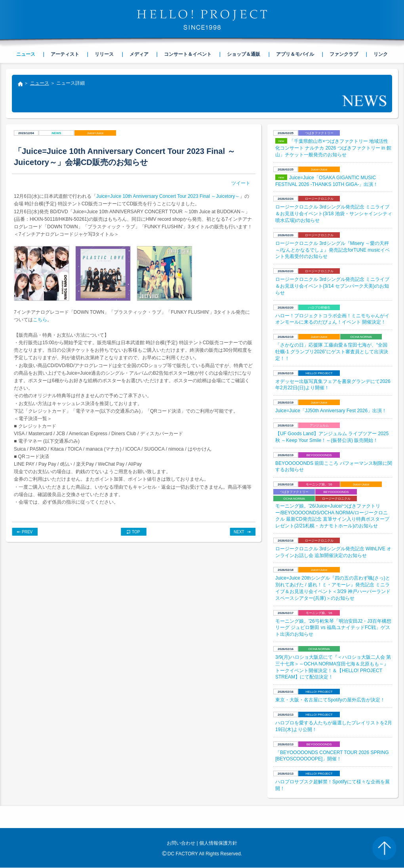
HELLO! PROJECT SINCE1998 (202, 20)
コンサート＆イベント (188, 54)
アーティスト (65, 54)
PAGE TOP (384, 848)
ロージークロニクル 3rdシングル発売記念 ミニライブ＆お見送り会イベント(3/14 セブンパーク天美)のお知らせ (332, 286)
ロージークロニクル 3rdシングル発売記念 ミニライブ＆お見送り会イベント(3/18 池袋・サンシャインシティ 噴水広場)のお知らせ (334, 214)
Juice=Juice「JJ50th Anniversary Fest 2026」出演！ (331, 411)
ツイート (241, 183)
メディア (139, 54)
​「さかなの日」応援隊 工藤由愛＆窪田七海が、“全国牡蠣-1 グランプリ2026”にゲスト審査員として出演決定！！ (332, 352)
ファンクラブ (344, 54)
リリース (104, 54)
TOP (136, 532)
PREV (27, 532)
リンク (381, 54)
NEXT (239, 532)
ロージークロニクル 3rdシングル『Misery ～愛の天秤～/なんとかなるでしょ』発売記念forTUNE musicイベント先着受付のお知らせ (333, 250)
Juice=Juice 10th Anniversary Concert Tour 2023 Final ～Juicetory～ (168, 196)
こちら (40, 320)
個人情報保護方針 (218, 843)
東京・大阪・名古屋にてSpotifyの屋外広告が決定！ (330, 700)
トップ (20, 85)
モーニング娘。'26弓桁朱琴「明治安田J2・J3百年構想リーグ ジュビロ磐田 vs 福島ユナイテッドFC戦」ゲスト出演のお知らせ (333, 628)
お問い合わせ (181, 843)
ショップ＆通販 (244, 54)
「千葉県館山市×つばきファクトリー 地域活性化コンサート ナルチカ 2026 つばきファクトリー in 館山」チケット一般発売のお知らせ (333, 148)
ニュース (40, 83)
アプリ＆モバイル (295, 54)
